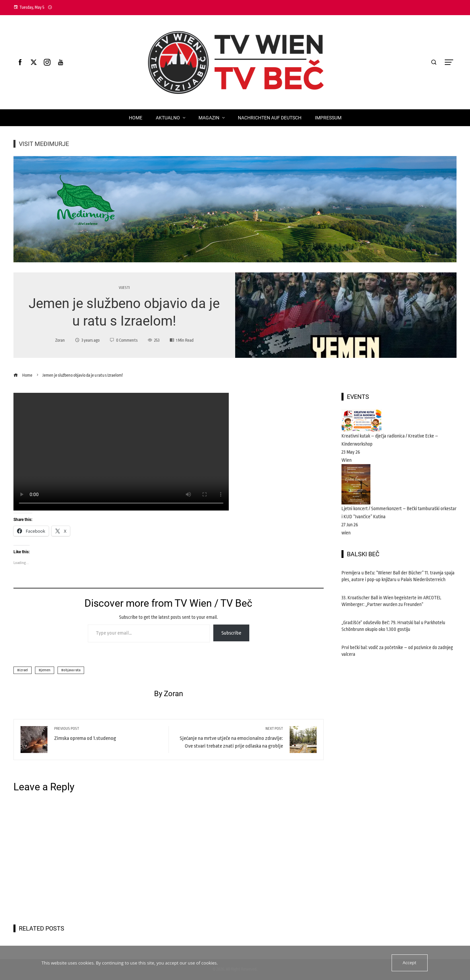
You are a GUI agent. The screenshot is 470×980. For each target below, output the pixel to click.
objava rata (72, 670)
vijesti (124, 288)
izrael (24, 670)
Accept (410, 963)
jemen (46, 670)
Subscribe (231, 633)
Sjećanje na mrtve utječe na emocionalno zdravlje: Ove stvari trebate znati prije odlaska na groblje (229, 738)
